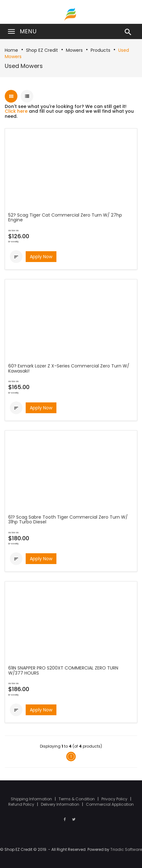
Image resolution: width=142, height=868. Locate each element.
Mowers (74, 50)
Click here (16, 111)
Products (100, 50)
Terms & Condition (77, 799)
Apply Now (41, 257)
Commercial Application (110, 804)
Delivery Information (61, 804)
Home (11, 50)
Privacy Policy (115, 799)
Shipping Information (32, 799)
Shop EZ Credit (42, 50)
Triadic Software (126, 849)
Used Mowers (24, 66)
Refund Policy (22, 804)
